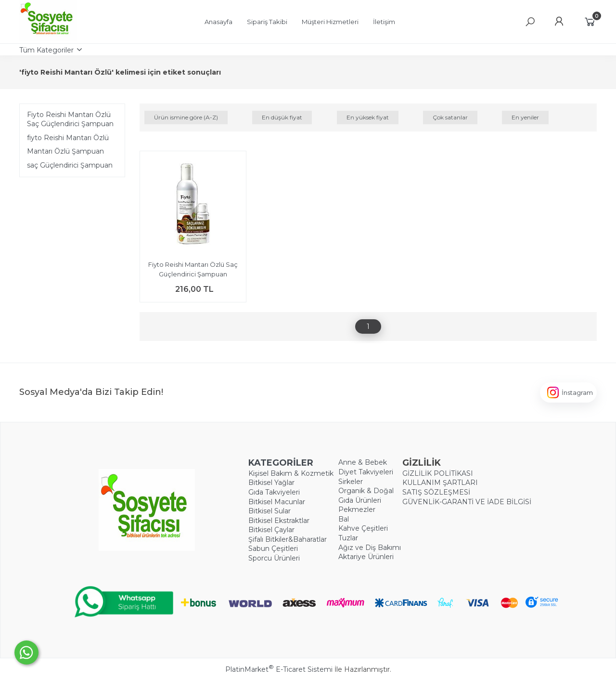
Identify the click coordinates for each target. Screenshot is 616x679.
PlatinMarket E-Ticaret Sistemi (279, 669)
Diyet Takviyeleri (366, 472)
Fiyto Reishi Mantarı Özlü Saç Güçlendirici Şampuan (70, 119)
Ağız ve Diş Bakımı (370, 548)
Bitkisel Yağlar (271, 483)
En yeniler (525, 117)
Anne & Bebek (363, 462)
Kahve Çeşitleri (363, 528)
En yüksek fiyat (368, 117)
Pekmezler (357, 509)
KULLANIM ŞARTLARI (440, 483)
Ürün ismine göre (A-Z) (186, 117)
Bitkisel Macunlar (277, 502)
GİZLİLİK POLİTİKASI (438, 473)
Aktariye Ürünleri (366, 557)
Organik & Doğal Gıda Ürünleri (366, 496)
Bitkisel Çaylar (271, 530)
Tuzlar (348, 538)
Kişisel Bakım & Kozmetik (291, 473)
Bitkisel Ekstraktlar (279, 521)
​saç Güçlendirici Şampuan (70, 165)
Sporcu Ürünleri (274, 558)
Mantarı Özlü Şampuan (65, 151)
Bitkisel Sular (269, 511)
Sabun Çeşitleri (273, 548)
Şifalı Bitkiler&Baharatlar (288, 539)
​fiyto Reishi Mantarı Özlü (68, 138)
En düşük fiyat (282, 117)
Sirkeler (351, 482)
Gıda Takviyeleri (274, 492)
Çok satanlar (450, 117)
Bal (344, 519)
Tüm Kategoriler (46, 50)
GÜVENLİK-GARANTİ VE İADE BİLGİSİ (467, 502)
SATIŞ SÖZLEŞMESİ (436, 492)
